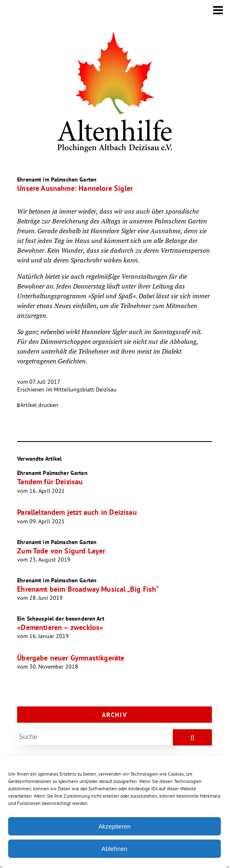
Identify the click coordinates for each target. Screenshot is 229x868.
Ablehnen (114, 849)
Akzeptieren (114, 826)
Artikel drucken (39, 405)
